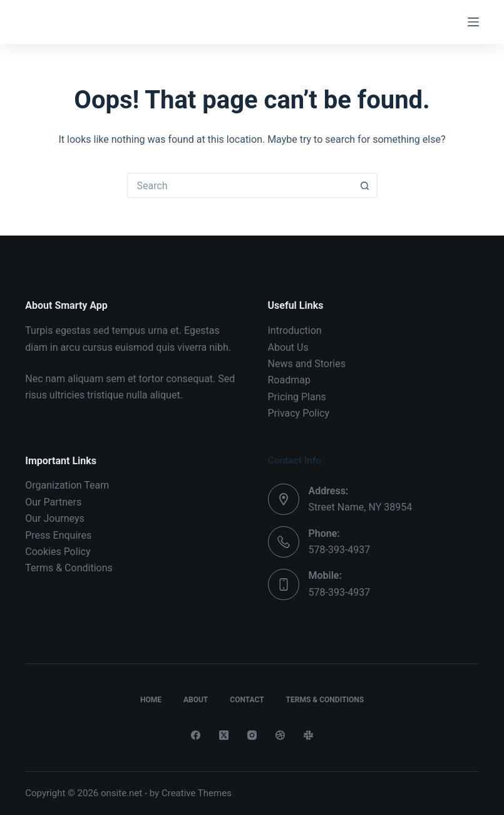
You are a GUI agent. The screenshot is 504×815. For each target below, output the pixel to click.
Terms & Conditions (69, 568)
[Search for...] (240, 185)
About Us (288, 347)
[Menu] (473, 22)
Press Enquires (58, 535)
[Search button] (365, 185)
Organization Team (67, 485)
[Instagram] (252, 735)
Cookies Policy (58, 552)
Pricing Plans (297, 397)
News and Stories (307, 364)
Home (151, 700)
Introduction (295, 330)
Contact (247, 700)
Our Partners (53, 502)
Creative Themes (197, 793)
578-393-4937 (340, 550)
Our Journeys (54, 518)
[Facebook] (196, 735)
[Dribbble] (280, 735)
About (196, 700)
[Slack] (308, 735)
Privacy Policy (299, 413)
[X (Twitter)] (224, 735)
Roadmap (289, 380)
